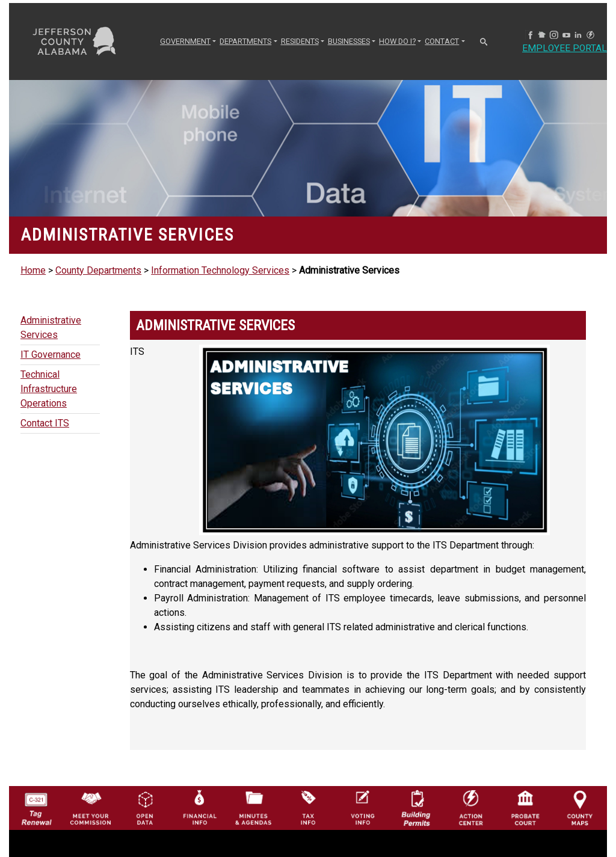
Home (33, 270)
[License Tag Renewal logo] (36, 805)
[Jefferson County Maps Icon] (580, 807)
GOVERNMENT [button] (185, 41)
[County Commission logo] (90, 807)
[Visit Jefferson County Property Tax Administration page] (308, 807)
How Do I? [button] (397, 41)
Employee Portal (565, 48)
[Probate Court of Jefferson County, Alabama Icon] (525, 807)
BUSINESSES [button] (349, 41)
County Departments (98, 270)
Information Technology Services (220, 270)
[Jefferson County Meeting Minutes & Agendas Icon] (253, 807)
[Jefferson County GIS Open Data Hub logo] (145, 807)
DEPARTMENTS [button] (245, 41)
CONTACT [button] (442, 41)
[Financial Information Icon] (199, 807)
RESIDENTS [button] (300, 41)
